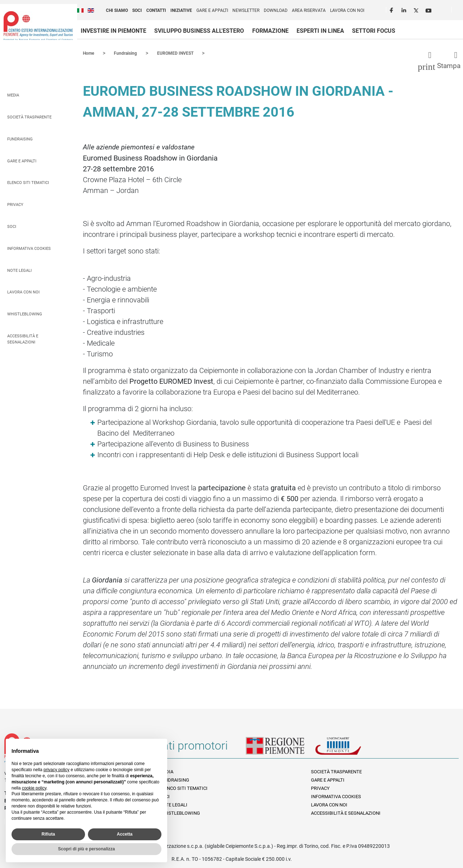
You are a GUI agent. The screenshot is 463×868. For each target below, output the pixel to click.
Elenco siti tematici (28, 182)
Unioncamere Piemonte (348, 748)
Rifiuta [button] (48, 834)
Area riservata (309, 10)
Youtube (429, 9)
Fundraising (20, 139)
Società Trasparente (29, 117)
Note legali (19, 270)
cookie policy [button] (34, 788)
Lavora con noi (347, 10)
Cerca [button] (460, 11)
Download (276, 10)
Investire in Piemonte (113, 31)
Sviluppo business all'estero (199, 31)
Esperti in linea (320, 31)
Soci (137, 10)
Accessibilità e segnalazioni (23, 339)
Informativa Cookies (29, 248)
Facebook (392, 9)
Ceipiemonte (38, 26)
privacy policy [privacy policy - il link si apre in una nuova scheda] (57, 770)
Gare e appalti (212, 10)
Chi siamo (117, 10)
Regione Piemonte (280, 748)
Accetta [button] (124, 834)
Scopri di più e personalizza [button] (86, 849)
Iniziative (181, 10)
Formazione (270, 31)
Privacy (15, 204)
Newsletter (246, 10)
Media (13, 95)
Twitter (417, 9)
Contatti (156, 10)
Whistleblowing (25, 314)
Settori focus (374, 31)
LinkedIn (405, 9)
